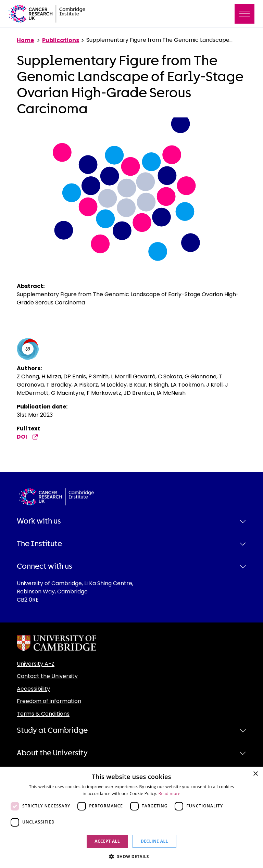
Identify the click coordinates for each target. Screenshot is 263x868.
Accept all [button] (107, 841)
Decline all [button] (154, 841)
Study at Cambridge (52, 730)
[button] (131, 856)
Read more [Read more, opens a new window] (170, 794)
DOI (27, 437)
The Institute (39, 544)
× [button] (255, 774)
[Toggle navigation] (245, 14)
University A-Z (36, 664)
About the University (52, 753)
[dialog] (131, 817)
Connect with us (45, 566)
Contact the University (47, 676)
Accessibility (33, 689)
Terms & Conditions (43, 714)
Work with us (39, 521)
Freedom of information (49, 701)
